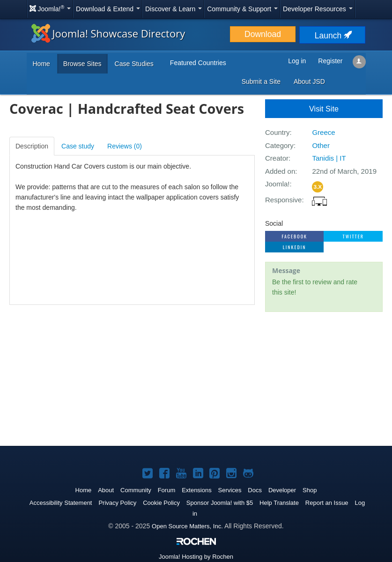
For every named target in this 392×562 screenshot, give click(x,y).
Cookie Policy (161, 503)
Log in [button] (297, 61)
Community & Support (242, 9)
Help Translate (279, 503)
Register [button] (330, 61)
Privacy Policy (117, 503)
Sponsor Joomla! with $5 (220, 503)
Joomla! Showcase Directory (108, 33)
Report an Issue (327, 503)
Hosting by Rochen (196, 557)
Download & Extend (108, 9)
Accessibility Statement (61, 503)
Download (263, 34)
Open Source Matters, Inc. (187, 526)
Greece (323, 132)
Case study (78, 146)
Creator (277, 158)
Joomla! (277, 184)
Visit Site (324, 109)
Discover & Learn (174, 9)
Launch (333, 36)
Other (321, 145)
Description (32, 146)
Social (274, 223)
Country (277, 132)
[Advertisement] (324, 380)
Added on (280, 171)
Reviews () (125, 146)
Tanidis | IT (329, 158)
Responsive (283, 200)
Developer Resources (318, 9)
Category (279, 145)
